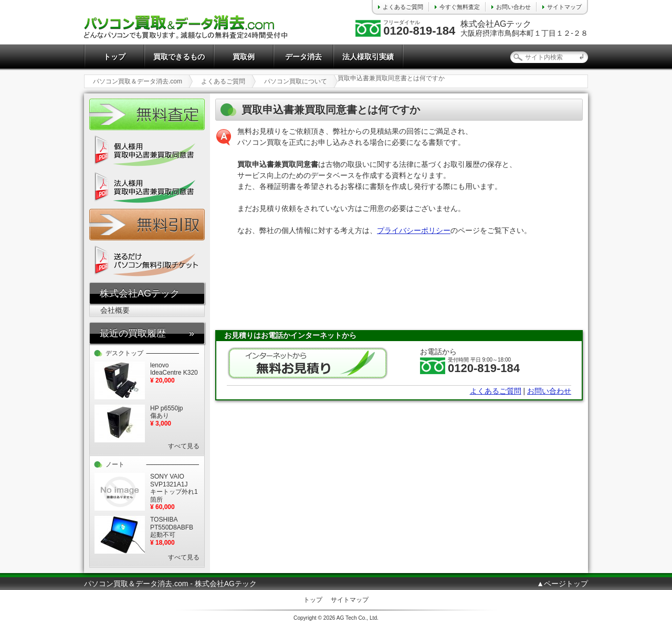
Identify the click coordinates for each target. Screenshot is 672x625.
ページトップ (566, 584)
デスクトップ (124, 353)
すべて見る (184, 446)
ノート (115, 464)
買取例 (244, 57)
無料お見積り (308, 363)
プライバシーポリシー (414, 230)
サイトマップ (564, 7)
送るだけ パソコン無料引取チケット (147, 261)
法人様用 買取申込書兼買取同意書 (147, 188)
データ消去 (303, 57)
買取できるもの (179, 57)
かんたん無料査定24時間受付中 (147, 114)
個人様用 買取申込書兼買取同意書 (147, 151)
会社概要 (115, 310)
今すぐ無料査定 (460, 7)
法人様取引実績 (368, 57)
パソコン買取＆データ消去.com (138, 81)
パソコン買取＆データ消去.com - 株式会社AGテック (170, 584)
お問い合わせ (513, 7)
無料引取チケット (147, 225)
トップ (114, 57)
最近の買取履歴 (133, 333)
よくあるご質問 (403, 7)
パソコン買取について (296, 81)
